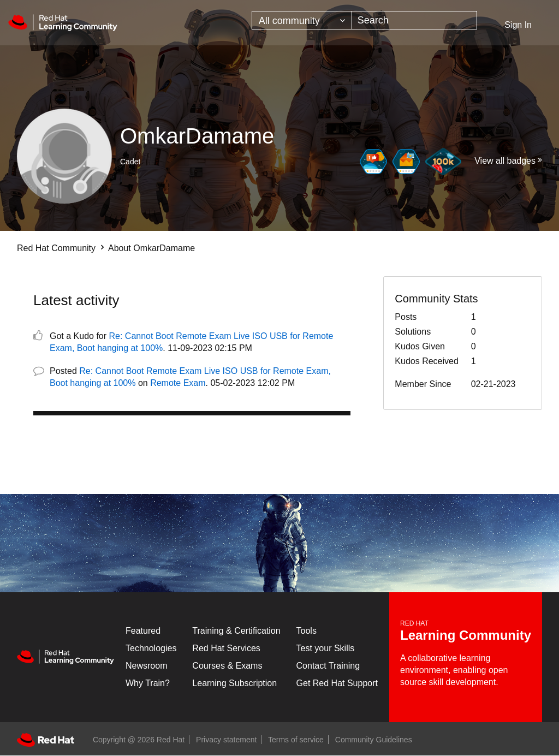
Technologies (151, 648)
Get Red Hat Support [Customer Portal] (337, 683)
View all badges (505, 161)
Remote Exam (178, 383)
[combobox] (415, 20)
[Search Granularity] (302, 20)
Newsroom (146, 666)
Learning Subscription (234, 683)
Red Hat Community (56, 248)
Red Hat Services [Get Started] (226, 648)
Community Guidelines (374, 740)
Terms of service (296, 740)
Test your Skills (326, 648)
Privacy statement (226, 740)
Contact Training (328, 666)
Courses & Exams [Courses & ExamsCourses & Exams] (227, 666)
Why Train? (148, 683)
